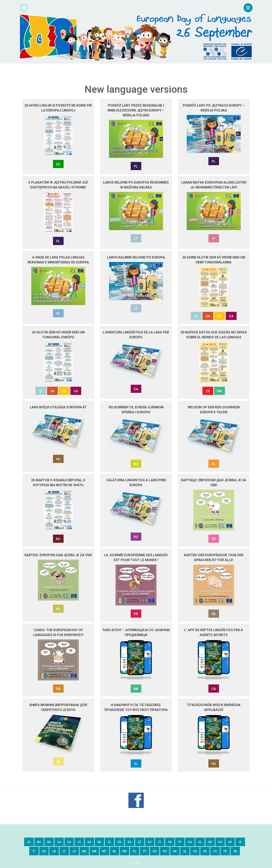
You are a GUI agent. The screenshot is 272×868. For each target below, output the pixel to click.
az (29, 842)
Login (136, 862)
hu (220, 842)
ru (165, 851)
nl (114, 851)
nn (125, 851)
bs (49, 842)
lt (64, 851)
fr (170, 842)
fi (160, 842)
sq (195, 851)
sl (185, 851)
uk (235, 851)
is (240, 842)
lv (74, 851)
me (84, 851)
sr (205, 851)
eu (150, 842)
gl (200, 842)
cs (69, 842)
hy (230, 842)
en (119, 842)
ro (155, 851)
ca (59, 842)
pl (135, 851)
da (89, 842)
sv (215, 851)
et (140, 842)
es (130, 842)
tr (225, 851)
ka (44, 851)
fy (180, 842)
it (34, 851)
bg (39, 842)
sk (175, 851)
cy (79, 842)
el (110, 842)
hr (210, 842)
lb (54, 851)
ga (190, 842)
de (99, 842)
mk (94, 851)
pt (145, 851)
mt (104, 851)
